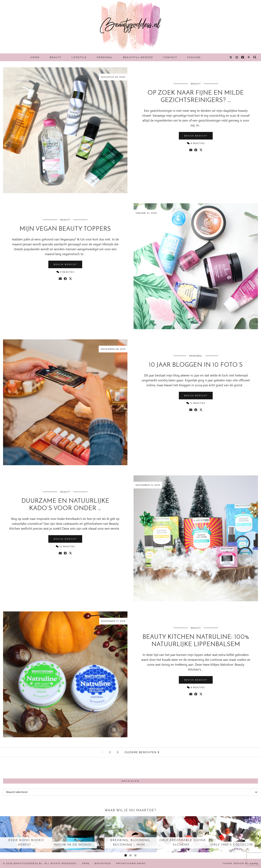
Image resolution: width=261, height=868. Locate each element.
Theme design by (240, 863)
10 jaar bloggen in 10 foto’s (196, 365)
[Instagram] (237, 57)
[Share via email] (191, 150)
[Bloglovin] (249, 57)
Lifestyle (79, 57)
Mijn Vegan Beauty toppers (65, 229)
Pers (86, 863)
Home (35, 57)
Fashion (194, 57)
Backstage (103, 863)
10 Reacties (65, 546)
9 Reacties (65, 272)
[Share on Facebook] (196, 150)
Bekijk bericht (196, 136)
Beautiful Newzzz (138, 57)
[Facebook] (243, 57)
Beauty (56, 57)
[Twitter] (231, 57)
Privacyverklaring (131, 863)
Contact (170, 57)
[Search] (255, 57)
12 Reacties (196, 403)
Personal (105, 57)
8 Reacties (196, 143)
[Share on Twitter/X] (201, 150)
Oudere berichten (142, 752)
